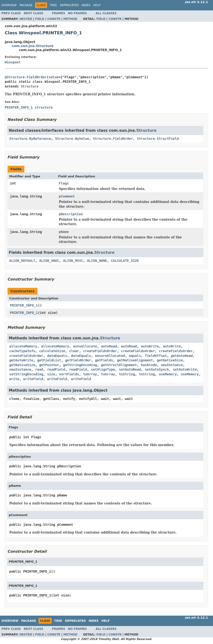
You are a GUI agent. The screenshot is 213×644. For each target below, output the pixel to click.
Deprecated (69, 5)
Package (26, 5)
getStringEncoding (80, 365)
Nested (26, 19)
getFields (104, 360)
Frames (59, 13)
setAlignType (103, 369)
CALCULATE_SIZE (125, 261)
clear (74, 351)
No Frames (77, 13)
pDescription (71, 214)
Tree (53, 5)
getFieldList (49, 360)
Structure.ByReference (30, 139)
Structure (30, 86)
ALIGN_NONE (97, 261)
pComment (67, 196)
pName (64, 232)
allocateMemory (23, 346)
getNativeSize (170, 360)
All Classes (106, 13)
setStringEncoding (26, 374)
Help (97, 5)
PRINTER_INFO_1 (24, 305)
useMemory (168, 374)
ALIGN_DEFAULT (22, 261)
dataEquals (57, 356)
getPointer (49, 365)
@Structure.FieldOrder (26, 77)
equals (135, 356)
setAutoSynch (157, 369)
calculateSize (52, 351)
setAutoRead (130, 369)
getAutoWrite (21, 360)
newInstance (172, 365)
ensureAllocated (110, 356)
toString (127, 374)
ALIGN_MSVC (73, 261)
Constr (54, 19)
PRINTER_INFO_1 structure (29, 107)
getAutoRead (182, 356)
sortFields (69, 374)
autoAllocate (85, 346)
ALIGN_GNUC (49, 261)
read (39, 369)
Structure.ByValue (72, 139)
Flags (64, 183)
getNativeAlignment (135, 360)
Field (40, 19)
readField (56, 369)
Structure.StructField (158, 139)
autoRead (109, 346)
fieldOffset (156, 356)
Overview (9, 5)
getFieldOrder (78, 360)
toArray (90, 374)
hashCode (149, 365)
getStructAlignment (119, 365)
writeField (33, 379)
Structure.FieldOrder (113, 139)
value (53, 77)
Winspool (13, 62)
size (51, 374)
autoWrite (150, 346)
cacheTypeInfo (22, 351)
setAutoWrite (185, 369)
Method (70, 19)
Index (86, 5)
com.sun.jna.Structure (33, 46)
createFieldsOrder (100, 351)
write (14, 379)
